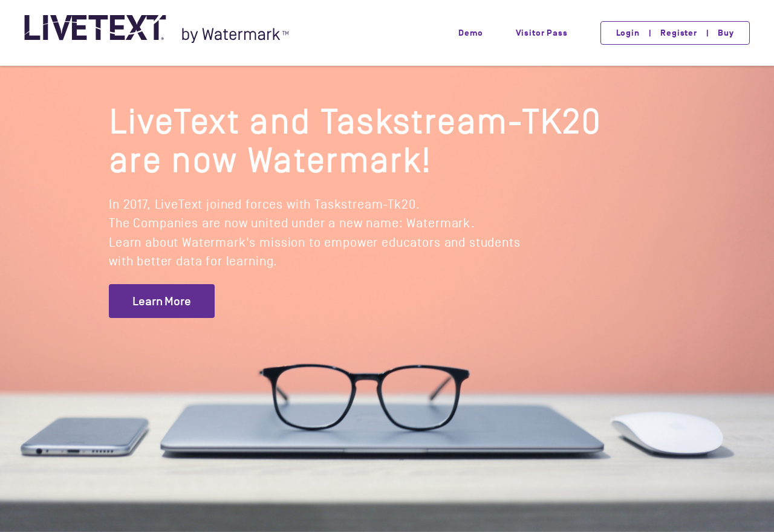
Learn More (162, 301)
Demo (470, 33)
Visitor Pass (542, 33)
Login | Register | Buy (675, 33)
